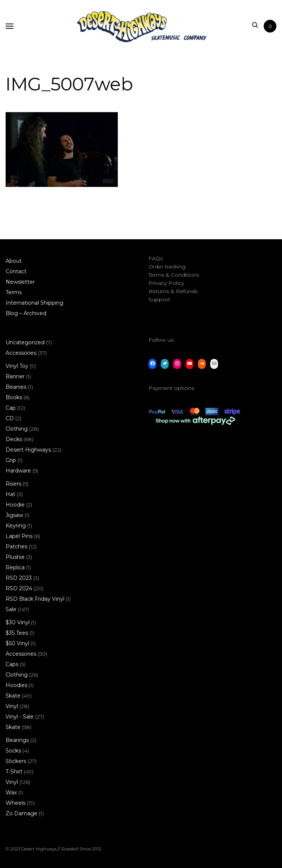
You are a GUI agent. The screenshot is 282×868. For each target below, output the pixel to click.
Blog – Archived (26, 313)
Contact (16, 271)
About (14, 261)
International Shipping (34, 303)
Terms (14, 292)
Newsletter (20, 282)
